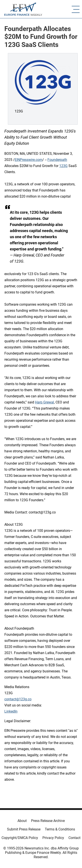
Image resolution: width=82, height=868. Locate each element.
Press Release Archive (48, 821)
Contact (74, 838)
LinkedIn (11, 711)
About (22, 821)
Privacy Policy (53, 838)
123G (63, 166)
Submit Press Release (24, 829)
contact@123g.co (18, 699)
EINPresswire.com (29, 160)
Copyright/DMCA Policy (20, 838)
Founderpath (57, 160)
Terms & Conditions (60, 829)
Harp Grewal (44, 402)
